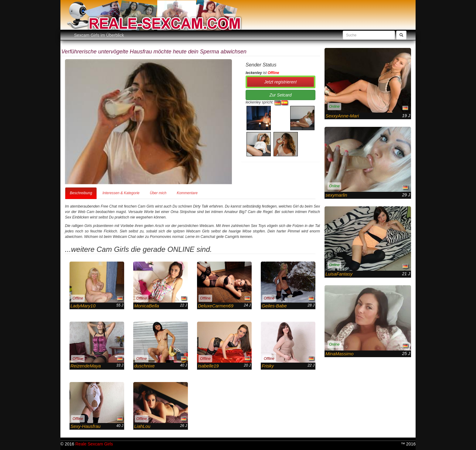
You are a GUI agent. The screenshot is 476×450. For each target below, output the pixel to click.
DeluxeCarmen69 (216, 306)
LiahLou (142, 426)
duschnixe (144, 366)
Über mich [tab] (158, 193)
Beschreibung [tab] (81, 193)
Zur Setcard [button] (280, 95)
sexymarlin (336, 195)
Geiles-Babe (274, 306)
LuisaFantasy (339, 274)
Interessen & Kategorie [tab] (121, 193)
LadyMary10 (83, 306)
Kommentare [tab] (187, 193)
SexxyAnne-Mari (342, 116)
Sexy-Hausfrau (85, 426)
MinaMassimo (340, 354)
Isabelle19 (208, 366)
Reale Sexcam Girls (94, 444)
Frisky (268, 366)
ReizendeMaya (86, 366)
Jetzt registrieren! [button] (280, 82)
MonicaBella (147, 306)
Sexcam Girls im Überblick (99, 35)
